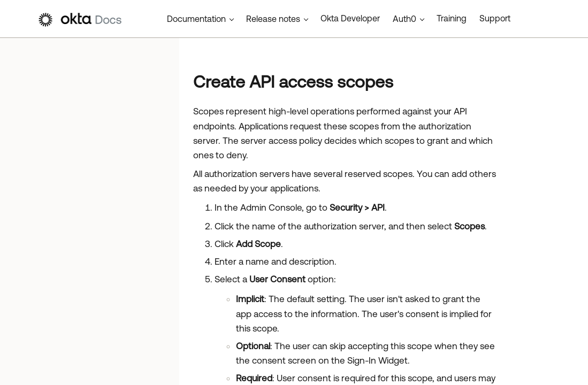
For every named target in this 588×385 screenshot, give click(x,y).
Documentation (196, 19)
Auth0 (404, 19)
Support (495, 18)
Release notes (273, 19)
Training (452, 18)
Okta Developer (350, 18)
